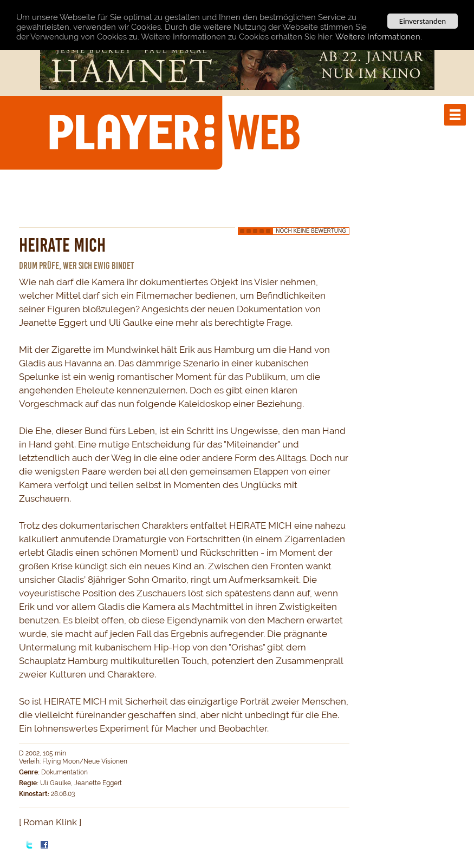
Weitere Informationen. (379, 36)
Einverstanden (423, 21)
